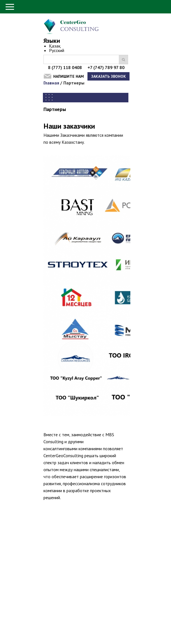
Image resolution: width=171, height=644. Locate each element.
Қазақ (55, 46)
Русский (57, 50)
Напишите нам (69, 76)
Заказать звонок (108, 76)
